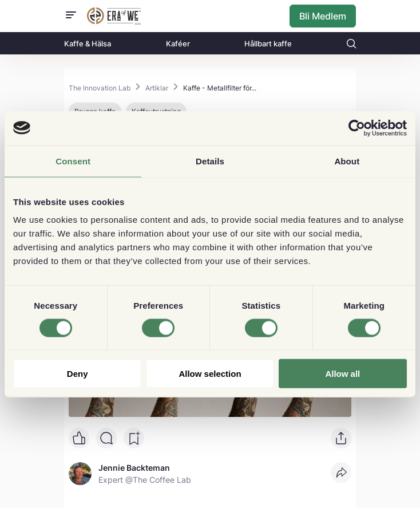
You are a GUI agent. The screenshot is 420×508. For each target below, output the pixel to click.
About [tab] (347, 161)
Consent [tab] (73, 161)
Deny (78, 374)
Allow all (342, 374)
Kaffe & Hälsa (88, 44)
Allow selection (210, 374)
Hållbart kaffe (268, 44)
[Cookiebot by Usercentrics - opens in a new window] (357, 128)
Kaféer (178, 44)
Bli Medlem (323, 16)
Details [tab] (210, 161)
